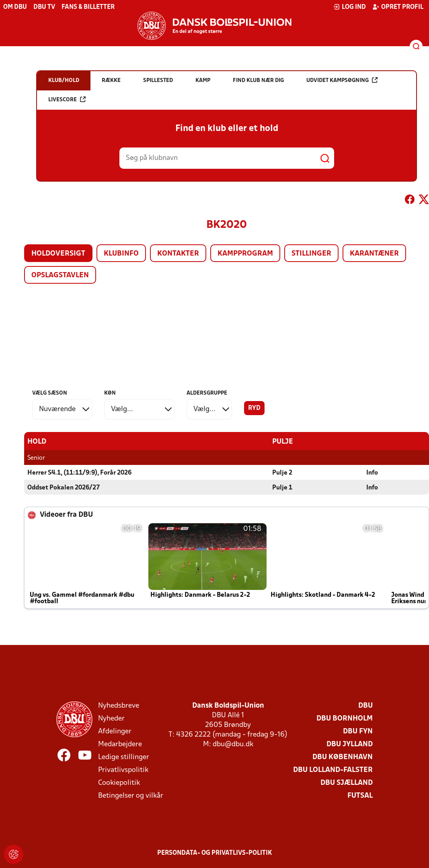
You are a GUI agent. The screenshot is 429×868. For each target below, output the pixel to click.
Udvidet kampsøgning (342, 80)
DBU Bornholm (345, 718)
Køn (110, 393)
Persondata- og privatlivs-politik (215, 853)
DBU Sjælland (347, 783)
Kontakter (178, 254)
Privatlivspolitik (123, 770)
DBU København (343, 757)
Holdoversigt (58, 254)
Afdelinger (115, 731)
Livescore (67, 99)
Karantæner (374, 254)
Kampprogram (245, 254)
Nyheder (111, 718)
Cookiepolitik (119, 783)
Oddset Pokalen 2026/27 (64, 487)
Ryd (254, 408)
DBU (365, 705)
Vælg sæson (50, 393)
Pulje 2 (282, 473)
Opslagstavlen (60, 275)
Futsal (360, 795)
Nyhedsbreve (119, 705)
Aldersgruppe (207, 393)
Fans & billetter (88, 7)
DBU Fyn (358, 731)
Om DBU (15, 7)
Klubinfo (121, 254)
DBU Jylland (350, 744)
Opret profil (398, 7)
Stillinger (311, 254)
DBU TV (44, 7)
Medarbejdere (120, 744)
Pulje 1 (282, 487)
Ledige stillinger (124, 757)
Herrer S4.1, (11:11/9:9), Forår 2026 (79, 473)
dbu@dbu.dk (233, 744)
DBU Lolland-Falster (333, 770)
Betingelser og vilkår (131, 795)
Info (372, 473)
